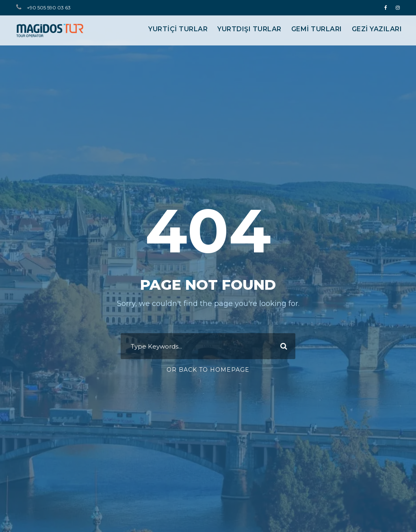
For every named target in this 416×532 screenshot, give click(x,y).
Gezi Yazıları (377, 29)
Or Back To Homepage (208, 370)
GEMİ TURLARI (317, 29)
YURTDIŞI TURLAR (249, 29)
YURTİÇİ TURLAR (178, 29)
